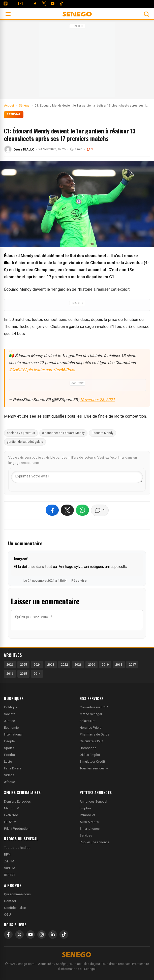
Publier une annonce (95, 842)
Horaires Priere (90, 728)
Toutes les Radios (17, 848)
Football (10, 755)
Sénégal (14, 114)
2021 (78, 665)
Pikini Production (17, 829)
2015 (23, 674)
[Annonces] (6, 4)
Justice (9, 721)
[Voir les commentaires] (100, 510)
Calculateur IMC (91, 741)
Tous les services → (94, 768)
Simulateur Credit (92, 762)
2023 (51, 665)
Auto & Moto (89, 822)
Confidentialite (15, 908)
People (9, 741)
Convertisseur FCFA (94, 707)
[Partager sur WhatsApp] (82, 510)
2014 (37, 674)
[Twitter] (44, 4)
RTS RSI (10, 875)
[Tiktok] (61, 4)
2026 (10, 665)
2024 (37, 665)
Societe (10, 714)
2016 (10, 674)
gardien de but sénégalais (25, 442)
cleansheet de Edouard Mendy (63, 433)
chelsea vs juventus (21, 433)
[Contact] (20, 4)
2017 (132, 665)
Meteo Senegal (91, 714)
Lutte (8, 762)
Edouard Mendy (103, 433)
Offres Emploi (90, 755)
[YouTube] (53, 4)
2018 (119, 665)
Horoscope (88, 748)
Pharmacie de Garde (95, 734)
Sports (9, 748)
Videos (9, 775)
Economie (11, 728)
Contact (10, 901)
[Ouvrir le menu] (8, 14)
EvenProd (11, 815)
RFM (7, 854)
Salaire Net (88, 721)
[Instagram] (42, 935)
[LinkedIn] (53, 935)
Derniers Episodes (17, 801)
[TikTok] (64, 935)
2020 (91, 665)
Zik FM (9, 861)
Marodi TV (11, 808)
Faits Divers (13, 768)
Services (86, 835)
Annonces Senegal (93, 801)
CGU (7, 915)
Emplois (86, 808)
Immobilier (87, 815)
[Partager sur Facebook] (52, 510)
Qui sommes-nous (17, 894)
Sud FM (10, 868)
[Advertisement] (77, 61)
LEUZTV (10, 822)
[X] (19, 935)
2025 (23, 665)
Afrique (9, 782)
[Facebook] (35, 4)
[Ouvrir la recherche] (146, 14)
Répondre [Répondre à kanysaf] (79, 581)
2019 (105, 665)
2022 (64, 665)
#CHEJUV (18, 370)
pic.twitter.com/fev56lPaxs (51, 370)
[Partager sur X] (67, 510)
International (13, 734)
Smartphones (90, 829)
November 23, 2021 (98, 400)
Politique (11, 707)
